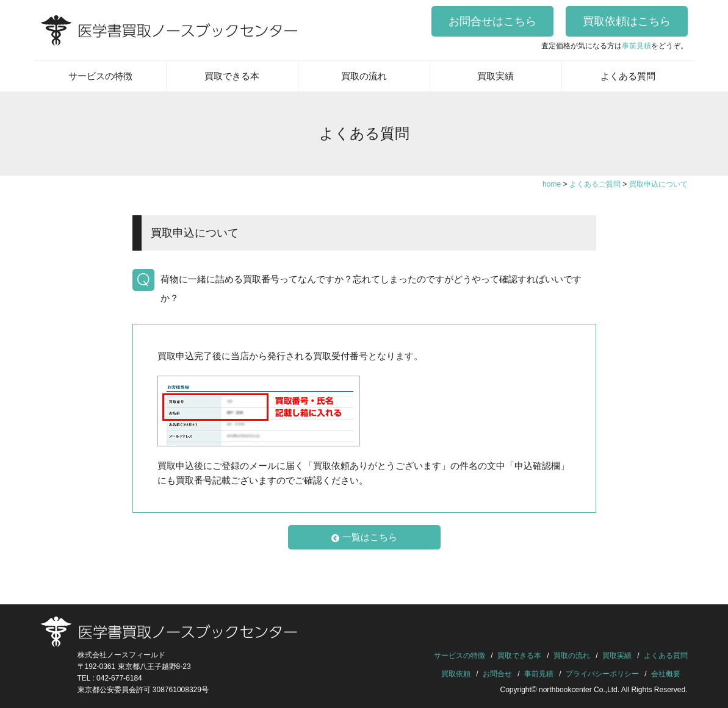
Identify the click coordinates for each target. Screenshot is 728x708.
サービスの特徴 (100, 76)
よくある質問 (628, 76)
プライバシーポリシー (602, 674)
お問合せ (497, 674)
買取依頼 (456, 674)
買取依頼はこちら (627, 21)
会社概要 (666, 674)
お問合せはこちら (492, 21)
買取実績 (496, 76)
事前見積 (636, 46)
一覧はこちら (364, 537)
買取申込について (195, 233)
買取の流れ (364, 76)
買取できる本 (232, 76)
